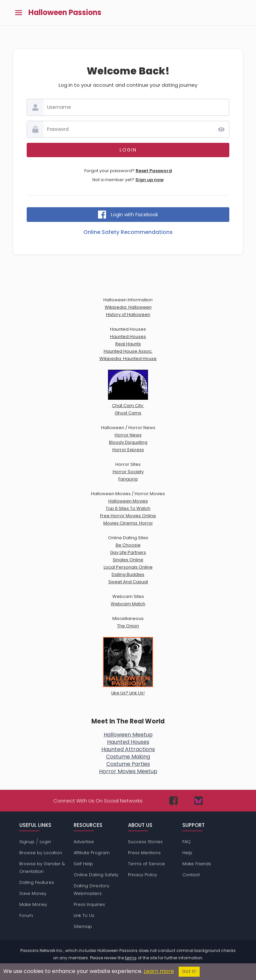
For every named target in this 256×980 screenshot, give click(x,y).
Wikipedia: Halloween (128, 307)
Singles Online (128, 560)
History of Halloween (128, 314)
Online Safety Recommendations (128, 232)
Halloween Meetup (128, 735)
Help (187, 853)
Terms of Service (146, 864)
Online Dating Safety (96, 875)
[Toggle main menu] (19, 13)
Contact (191, 875)
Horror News (128, 435)
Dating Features (37, 882)
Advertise (84, 842)
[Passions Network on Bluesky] (198, 801)
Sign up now (149, 180)
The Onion (128, 626)
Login (45, 842)
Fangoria (128, 479)
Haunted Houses (128, 337)
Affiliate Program (92, 853)
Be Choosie (128, 545)
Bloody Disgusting (128, 442)
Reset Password (154, 171)
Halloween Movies (128, 501)
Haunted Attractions (128, 749)
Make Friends (197, 864)
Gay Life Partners (128, 552)
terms (131, 958)
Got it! (189, 971)
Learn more (159, 971)
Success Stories (145, 842)
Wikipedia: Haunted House (128, 359)
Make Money (33, 904)
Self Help (83, 864)
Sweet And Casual (128, 582)
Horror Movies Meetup (128, 771)
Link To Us (84, 915)
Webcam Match (128, 604)
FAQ (186, 842)
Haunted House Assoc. (128, 351)
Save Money (33, 893)
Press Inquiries (89, 904)
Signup (27, 842)
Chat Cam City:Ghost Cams (128, 406)
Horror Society (128, 472)
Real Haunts (128, 344)
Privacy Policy (142, 875)
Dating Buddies (128, 574)
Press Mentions (144, 853)
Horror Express (128, 450)
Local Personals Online (128, 567)
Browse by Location (41, 853)
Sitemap (83, 926)
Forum (26, 915)
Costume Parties (128, 764)
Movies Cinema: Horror (128, 523)
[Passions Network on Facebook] (173, 801)
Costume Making (128, 757)
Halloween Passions (65, 13)
